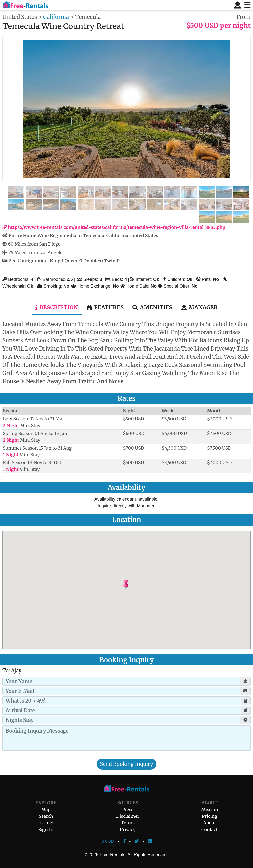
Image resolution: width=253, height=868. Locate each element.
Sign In (46, 830)
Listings (46, 823)
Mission (210, 809)
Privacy (128, 830)
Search (46, 816)
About (210, 823)
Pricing (210, 816)
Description (57, 307)
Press (128, 809)
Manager (200, 307)
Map (46, 809)
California (56, 17)
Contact (210, 830)
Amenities (152, 307)
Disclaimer (128, 816)
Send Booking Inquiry (126, 764)
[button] (138, 585)
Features (105, 307)
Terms (128, 823)
